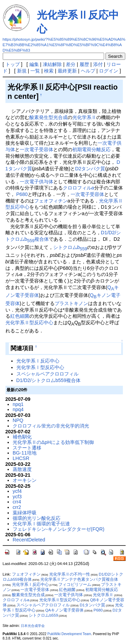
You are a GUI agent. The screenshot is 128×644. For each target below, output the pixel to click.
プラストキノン (71, 303)
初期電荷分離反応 (91, 149)
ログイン (109, 71)
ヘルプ (88, 71)
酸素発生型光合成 (48, 117)
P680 (22, 194)
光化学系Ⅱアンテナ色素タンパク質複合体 (79, 579)
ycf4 (17, 491)
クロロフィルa (16, 600)
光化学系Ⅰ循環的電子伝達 (41, 524)
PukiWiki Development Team (69, 634)
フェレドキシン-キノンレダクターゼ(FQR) (59, 529)
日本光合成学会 (33, 626)
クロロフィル (79, 188)
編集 (34, 64)
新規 (22, 71)
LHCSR (21, 458)
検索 (49, 71)
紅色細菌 (20, 316)
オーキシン (25, 480)
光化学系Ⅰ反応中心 (38, 361)
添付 (98, 64)
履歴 (84, 64)
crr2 (17, 507)
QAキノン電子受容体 (64, 610)
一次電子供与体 (37, 182)
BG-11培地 (25, 453)
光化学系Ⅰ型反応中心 (40, 367)
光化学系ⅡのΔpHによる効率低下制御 (53, 442)
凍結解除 (52, 64)
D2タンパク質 (90, 169)
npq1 (18, 404)
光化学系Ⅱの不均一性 (70, 574)
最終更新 (67, 71)
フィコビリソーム (75, 584)
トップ (13, 64)
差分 (71, 64)
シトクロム (70, 247)
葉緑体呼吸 (25, 513)
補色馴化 (22, 437)
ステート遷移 (27, 448)
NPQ (18, 420)
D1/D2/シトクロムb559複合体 (49, 380)
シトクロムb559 (43, 615)
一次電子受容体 (37, 149)
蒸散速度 (22, 469)
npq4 (18, 409)
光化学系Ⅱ (84, 117)
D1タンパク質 (92, 605)
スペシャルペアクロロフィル (47, 374)
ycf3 (17, 497)
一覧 (35, 71)
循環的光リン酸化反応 (37, 518)
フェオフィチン (51, 201)
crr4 (17, 502)
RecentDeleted (29, 540)
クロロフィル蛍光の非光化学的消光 (51, 426)
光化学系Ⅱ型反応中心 (29, 323)
